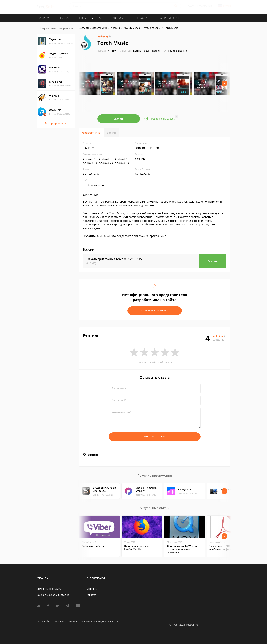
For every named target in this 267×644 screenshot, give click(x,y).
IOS (101, 18)
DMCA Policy (44, 621)
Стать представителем (155, 311)
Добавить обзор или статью (53, 595)
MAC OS (65, 18)
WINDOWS (44, 18)
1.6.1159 (107, 51)
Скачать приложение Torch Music (114, 259)
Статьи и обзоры (168, 18)
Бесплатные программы (93, 28)
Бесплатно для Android (147, 51)
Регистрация (205, 6)
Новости (142, 18)
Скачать (119, 119)
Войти (191, 6)
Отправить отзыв (155, 437)
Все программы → (56, 123)
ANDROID (118, 18)
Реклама (91, 595)
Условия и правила (66, 621)
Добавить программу (49, 589)
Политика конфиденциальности (100, 621)
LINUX (82, 18)
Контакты (92, 589)
